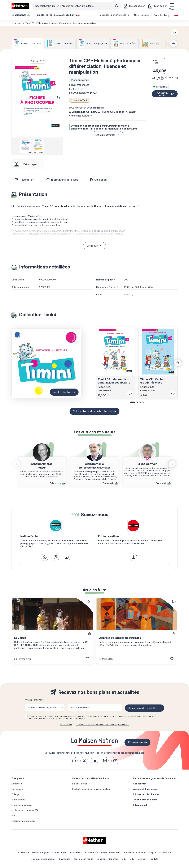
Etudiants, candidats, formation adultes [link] (91, 789)
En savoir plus (66, 725)
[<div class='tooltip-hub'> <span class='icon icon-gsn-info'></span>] (176, 78)
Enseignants (18, 778)
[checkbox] (26, 716)
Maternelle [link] (17, 784)
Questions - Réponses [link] (108, 859)
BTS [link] (14, 816)
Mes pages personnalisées (115, 15)
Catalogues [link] (65, 859)
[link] (45, 557)
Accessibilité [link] (165, 852)
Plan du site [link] (23, 852)
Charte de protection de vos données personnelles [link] (95, 852)
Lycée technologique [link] (22, 805)
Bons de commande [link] (83, 859)
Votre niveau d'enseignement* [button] (42, 708)
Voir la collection (62, 392)
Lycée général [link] (19, 800)
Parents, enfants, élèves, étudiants (91, 778)
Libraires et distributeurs (146, 794)
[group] (25, 146)
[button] (37, 98)
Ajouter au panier (162, 94)
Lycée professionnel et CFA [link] (25, 810)
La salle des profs (166, 15)
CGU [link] (124, 859)
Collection (98, 180)
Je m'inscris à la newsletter (143, 708)
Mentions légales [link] (41, 852)
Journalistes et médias (145, 800)
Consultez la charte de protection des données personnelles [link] (102, 725)
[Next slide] (174, 44)
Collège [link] (15, 794)
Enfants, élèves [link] (80, 784)
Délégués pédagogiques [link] (43, 859)
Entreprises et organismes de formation (154, 778)
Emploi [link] (153, 852)
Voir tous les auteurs (79, 116)
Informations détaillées (62, 180)
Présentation (25, 180)
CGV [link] (132, 859)
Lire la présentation (105, 135)
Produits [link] (154, 859)
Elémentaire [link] (17, 789)
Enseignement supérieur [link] (23, 821)
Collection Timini (80, 100)
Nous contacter (142, 15)
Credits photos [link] (60, 852)
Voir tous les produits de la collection (93, 411)
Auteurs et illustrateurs (145, 789)
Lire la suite (93, 246)
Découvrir (57, 483)
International (140, 805)
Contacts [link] (142, 859)
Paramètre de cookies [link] (135, 852)
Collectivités (140, 784)
